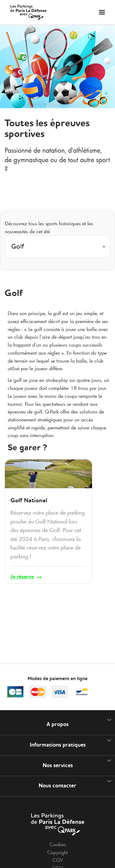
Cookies (58, 844)
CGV (58, 860)
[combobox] (57, 249)
